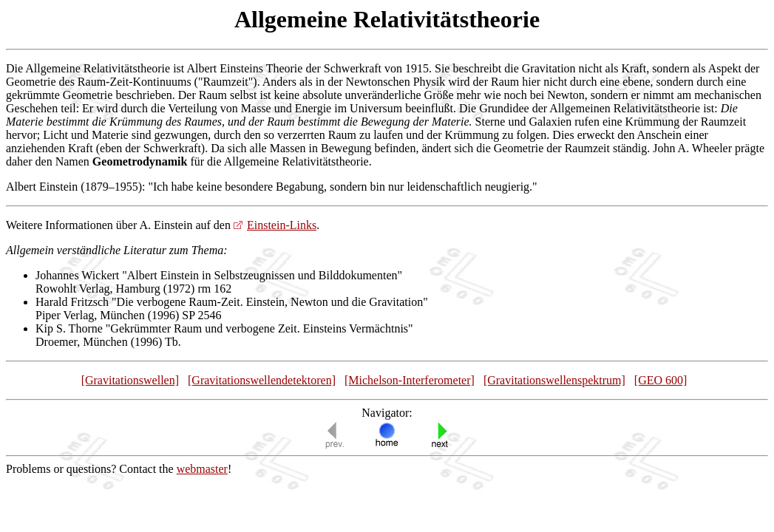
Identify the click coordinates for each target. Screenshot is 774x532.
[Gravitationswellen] (130, 380)
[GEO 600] (661, 380)
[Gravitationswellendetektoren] (262, 380)
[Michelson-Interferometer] (410, 380)
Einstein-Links (282, 225)
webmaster (202, 469)
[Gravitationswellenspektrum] (554, 380)
